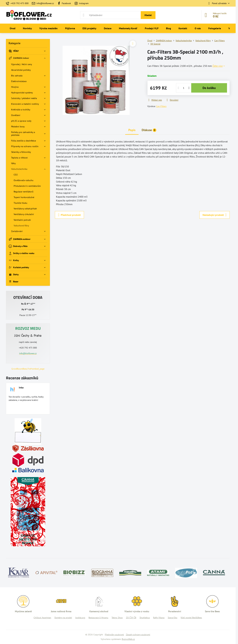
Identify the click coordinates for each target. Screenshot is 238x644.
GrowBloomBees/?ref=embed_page (28, 369)
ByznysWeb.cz (128, 639)
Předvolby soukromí (114, 635)
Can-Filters (161, 106)
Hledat (148, 15)
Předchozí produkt (69, 215)
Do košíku (209, 88)
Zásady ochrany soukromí (138, 635)
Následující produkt (215, 215)
